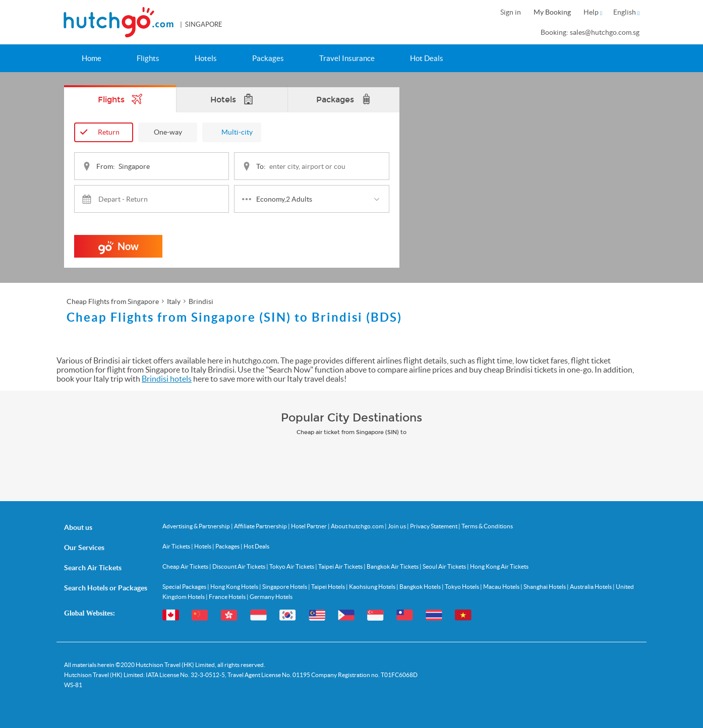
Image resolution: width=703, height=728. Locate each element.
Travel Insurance (347, 58)
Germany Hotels (271, 597)
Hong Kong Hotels (235, 587)
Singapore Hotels (285, 587)
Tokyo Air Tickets (292, 566)
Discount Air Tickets (239, 566)
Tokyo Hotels (462, 587)
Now (119, 249)
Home (92, 58)
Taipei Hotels (329, 587)
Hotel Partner (309, 526)
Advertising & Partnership (197, 526)
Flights (148, 58)
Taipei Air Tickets (341, 566)
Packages (268, 58)
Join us (397, 526)
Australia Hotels (591, 587)
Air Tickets (177, 546)
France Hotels (228, 597)
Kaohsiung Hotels (373, 587)
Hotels (206, 58)
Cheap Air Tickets (186, 566)
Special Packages (185, 587)
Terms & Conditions (487, 526)
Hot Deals (427, 58)
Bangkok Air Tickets (393, 566)
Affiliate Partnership (261, 526)
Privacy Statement (434, 526)
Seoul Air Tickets (445, 566)
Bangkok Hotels (421, 587)
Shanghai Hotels (545, 587)
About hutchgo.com (358, 526)
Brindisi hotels (167, 379)
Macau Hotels (502, 587)
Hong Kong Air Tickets (499, 566)
